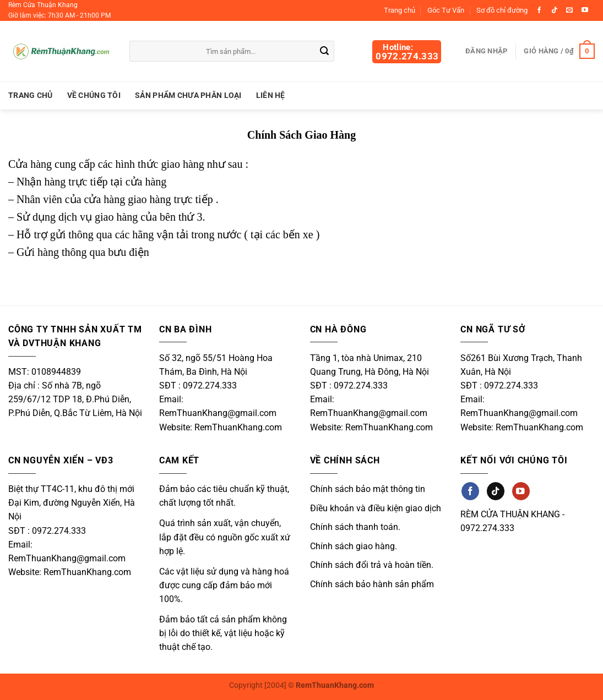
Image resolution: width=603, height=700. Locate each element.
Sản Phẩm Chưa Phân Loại (188, 95)
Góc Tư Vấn (446, 10)
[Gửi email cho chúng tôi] (569, 10)
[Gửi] (324, 52)
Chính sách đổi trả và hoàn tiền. (372, 565)
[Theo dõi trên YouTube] (585, 10)
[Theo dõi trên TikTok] (555, 10)
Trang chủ (400, 10)
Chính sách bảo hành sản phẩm (372, 584)
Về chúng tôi (94, 95)
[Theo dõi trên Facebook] (539, 10)
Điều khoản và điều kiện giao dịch (376, 508)
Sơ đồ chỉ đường (502, 10)
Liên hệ (271, 95)
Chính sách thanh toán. (355, 527)
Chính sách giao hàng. (354, 546)
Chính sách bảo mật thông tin (368, 489)
